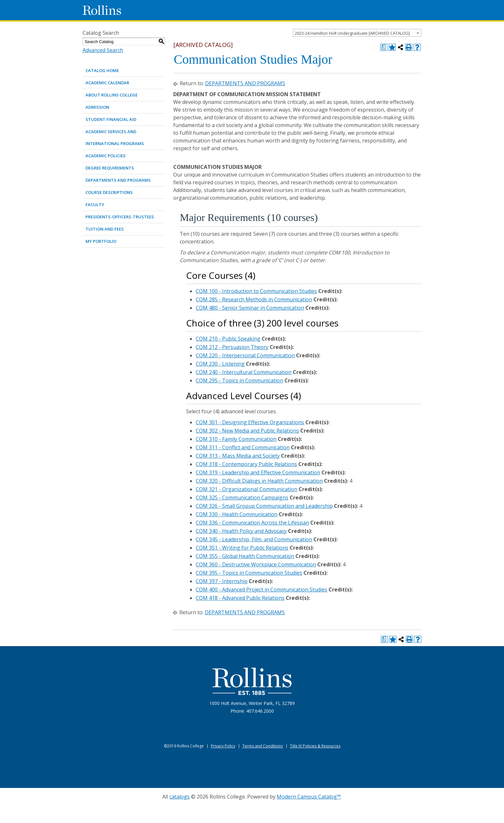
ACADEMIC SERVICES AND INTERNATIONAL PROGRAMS (115, 137)
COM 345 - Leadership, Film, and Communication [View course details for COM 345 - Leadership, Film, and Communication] (254, 539)
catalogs (180, 797)
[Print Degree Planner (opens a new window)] (384, 47)
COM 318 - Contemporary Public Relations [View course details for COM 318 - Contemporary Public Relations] (246, 464)
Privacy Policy (223, 746)
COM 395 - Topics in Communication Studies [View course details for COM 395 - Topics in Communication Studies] (249, 573)
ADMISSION (97, 107)
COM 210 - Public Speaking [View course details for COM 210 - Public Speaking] (228, 339)
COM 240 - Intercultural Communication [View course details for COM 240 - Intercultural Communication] (244, 372)
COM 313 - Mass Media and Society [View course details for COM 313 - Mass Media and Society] (238, 456)
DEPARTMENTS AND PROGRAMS (118, 180)
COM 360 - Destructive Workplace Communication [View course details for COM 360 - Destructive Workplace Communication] (256, 564)
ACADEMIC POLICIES (106, 156)
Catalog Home (102, 70)
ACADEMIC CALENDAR (107, 83)
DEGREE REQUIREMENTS (110, 168)
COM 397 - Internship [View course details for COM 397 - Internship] (222, 581)
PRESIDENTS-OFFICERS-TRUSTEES (120, 217)
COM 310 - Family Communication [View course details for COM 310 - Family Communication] (236, 439)
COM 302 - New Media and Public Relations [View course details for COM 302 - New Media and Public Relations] (247, 431)
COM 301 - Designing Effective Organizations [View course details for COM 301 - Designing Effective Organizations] (250, 422)
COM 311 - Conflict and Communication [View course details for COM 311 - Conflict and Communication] (243, 447)
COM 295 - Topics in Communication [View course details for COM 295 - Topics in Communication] (239, 380)
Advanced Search (103, 50)
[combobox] (357, 33)
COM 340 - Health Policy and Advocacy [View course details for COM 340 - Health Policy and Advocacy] (241, 531)
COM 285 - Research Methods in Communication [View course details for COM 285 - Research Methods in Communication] (254, 299)
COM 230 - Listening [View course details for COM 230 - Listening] (220, 364)
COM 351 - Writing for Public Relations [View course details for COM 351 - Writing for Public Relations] (242, 548)
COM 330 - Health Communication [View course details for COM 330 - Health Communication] (237, 514)
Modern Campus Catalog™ (309, 797)
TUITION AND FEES (105, 229)
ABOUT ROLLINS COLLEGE (112, 95)
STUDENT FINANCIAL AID (111, 119)
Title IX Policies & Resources (315, 746)
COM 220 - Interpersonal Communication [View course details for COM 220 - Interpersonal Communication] (245, 355)
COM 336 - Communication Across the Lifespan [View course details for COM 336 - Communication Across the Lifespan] (252, 523)
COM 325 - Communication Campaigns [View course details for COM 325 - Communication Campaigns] (242, 498)
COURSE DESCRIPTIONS (109, 192)
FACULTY (95, 205)
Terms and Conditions (263, 746)
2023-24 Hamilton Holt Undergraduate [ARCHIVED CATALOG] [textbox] (352, 33)
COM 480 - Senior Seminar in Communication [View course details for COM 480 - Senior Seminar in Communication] (250, 308)
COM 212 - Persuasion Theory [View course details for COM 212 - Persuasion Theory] (232, 347)
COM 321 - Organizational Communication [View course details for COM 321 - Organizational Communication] (247, 489)
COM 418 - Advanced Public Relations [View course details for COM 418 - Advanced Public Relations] (240, 598)
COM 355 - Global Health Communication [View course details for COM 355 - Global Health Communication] (245, 556)
